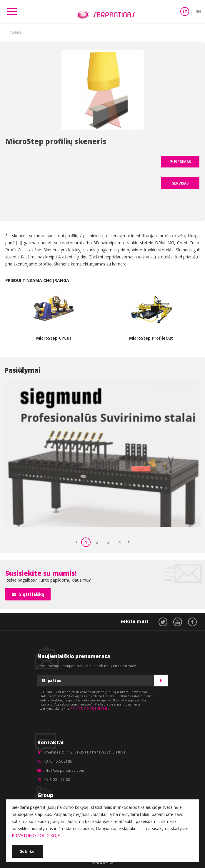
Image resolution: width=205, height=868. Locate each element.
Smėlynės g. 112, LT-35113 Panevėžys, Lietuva (85, 752)
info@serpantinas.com (64, 770)
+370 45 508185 (58, 761)
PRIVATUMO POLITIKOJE (89, 708)
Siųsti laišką (32, 594)
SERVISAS (180, 183)
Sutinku (27, 851)
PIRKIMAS (182, 162)
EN (199, 11)
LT (185, 11)
